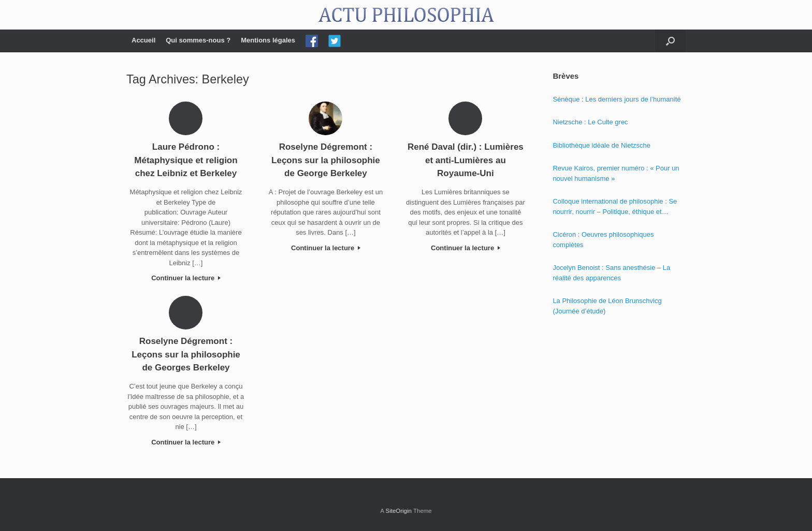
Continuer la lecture (186, 278)
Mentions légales (268, 40)
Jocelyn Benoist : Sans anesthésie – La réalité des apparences (611, 273)
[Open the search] (670, 41)
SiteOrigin (398, 511)
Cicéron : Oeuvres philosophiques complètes (603, 240)
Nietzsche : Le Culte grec (590, 122)
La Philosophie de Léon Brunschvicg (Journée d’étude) (607, 306)
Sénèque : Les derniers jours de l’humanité (617, 99)
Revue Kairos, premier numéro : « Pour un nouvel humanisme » (616, 173)
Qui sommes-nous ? (198, 40)
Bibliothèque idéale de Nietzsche (601, 145)
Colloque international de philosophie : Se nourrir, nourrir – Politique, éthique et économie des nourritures (615, 207)
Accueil (143, 40)
